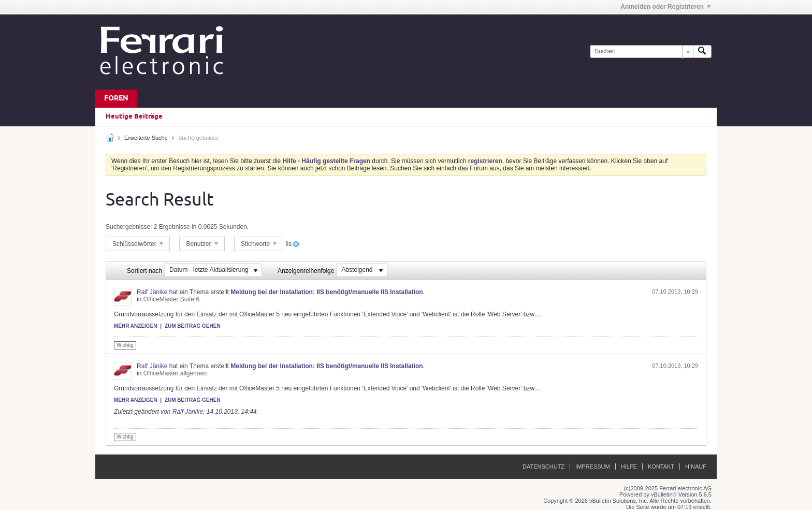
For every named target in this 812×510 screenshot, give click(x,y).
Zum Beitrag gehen (193, 326)
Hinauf (696, 467)
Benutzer (202, 244)
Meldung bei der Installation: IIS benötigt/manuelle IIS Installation (327, 292)
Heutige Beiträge (134, 116)
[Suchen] (641, 52)
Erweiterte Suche (146, 138)
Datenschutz (543, 467)
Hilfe (629, 467)
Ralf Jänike (152, 292)
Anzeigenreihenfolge (306, 271)
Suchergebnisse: (129, 227)
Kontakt (661, 467)
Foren (116, 99)
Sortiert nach (144, 271)
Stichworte (259, 244)
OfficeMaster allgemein (175, 373)
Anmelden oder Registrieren (665, 7)
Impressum (593, 467)
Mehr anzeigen (136, 326)
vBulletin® (664, 494)
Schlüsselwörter (138, 244)
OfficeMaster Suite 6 (172, 299)
